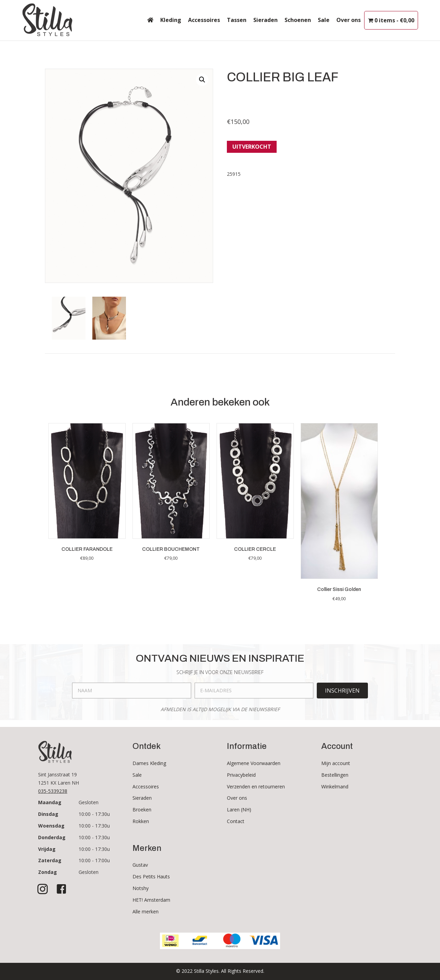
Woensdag (51, 826)
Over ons (349, 20)
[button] (202, 80)
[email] (254, 691)
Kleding (171, 20)
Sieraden (265, 20)
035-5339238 (53, 791)
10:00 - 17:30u (94, 814)
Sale (324, 20)
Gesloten (89, 802)
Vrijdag (47, 849)
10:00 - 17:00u (94, 860)
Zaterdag (50, 860)
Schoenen (298, 20)
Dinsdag (48, 814)
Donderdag (52, 837)
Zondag (48, 872)
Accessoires (204, 20)
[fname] (132, 691)
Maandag (50, 802)
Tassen (237, 20)
